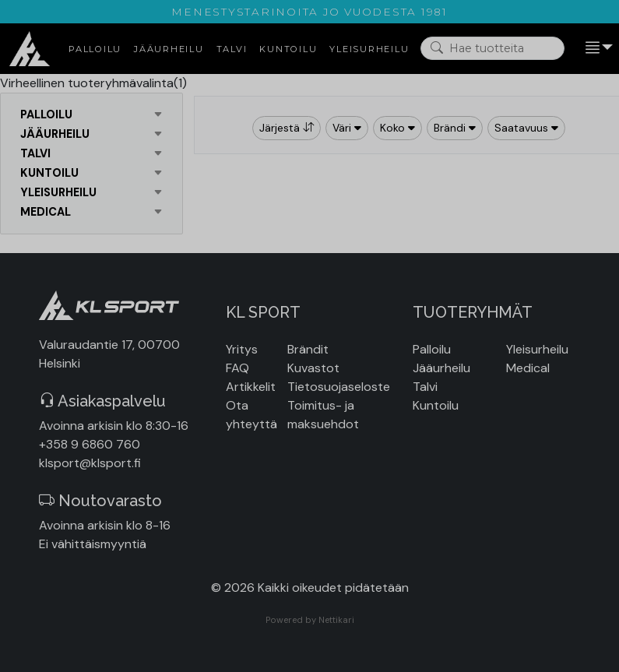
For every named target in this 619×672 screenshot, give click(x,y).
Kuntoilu (436, 405)
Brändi (455, 128)
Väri (347, 128)
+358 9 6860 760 (90, 444)
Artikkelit (251, 387)
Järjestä (287, 128)
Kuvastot (313, 368)
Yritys (242, 349)
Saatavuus (526, 128)
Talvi (425, 387)
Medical (528, 368)
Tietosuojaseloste (339, 387)
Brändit (308, 349)
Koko (397, 128)
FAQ (237, 368)
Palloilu (432, 349)
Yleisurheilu (537, 349)
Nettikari (336, 620)
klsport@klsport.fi (90, 463)
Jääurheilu (441, 368)
